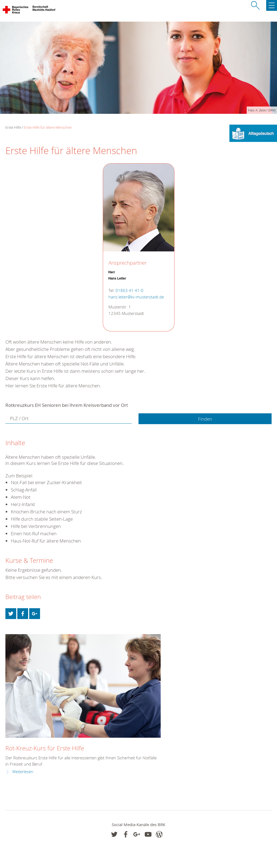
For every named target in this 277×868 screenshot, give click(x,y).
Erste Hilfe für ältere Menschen (48, 127)
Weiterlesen (23, 772)
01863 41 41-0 (129, 290)
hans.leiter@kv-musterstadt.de (136, 297)
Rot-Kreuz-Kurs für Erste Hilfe (45, 748)
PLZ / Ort (19, 418)
